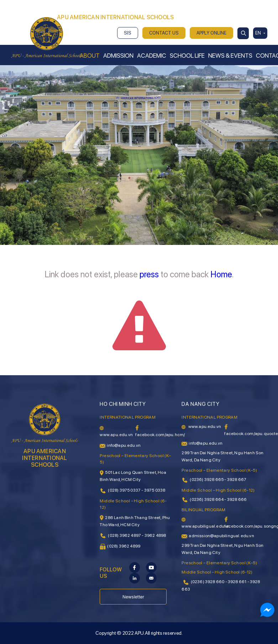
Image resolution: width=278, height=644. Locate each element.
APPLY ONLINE (211, 33)
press (149, 274)
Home (221, 274)
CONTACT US (164, 33)
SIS (128, 33)
